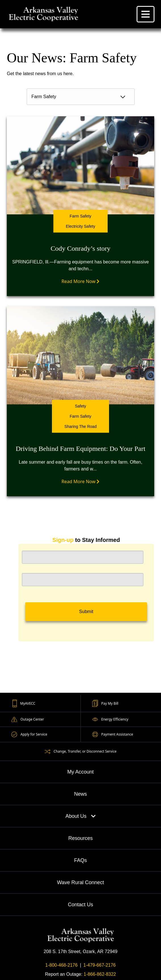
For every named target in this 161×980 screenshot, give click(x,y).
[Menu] (146, 14)
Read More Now (81, 281)
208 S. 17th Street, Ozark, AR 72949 (81, 952)
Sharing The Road (80, 426)
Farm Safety (80, 216)
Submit (86, 612)
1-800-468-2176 (62, 965)
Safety (81, 406)
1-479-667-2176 (100, 965)
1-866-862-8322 (100, 974)
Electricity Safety (80, 226)
